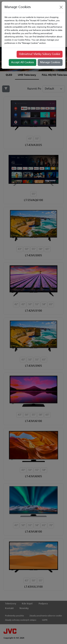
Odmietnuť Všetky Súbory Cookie (40, 54)
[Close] (61, 7)
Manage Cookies (50, 62)
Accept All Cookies (23, 62)
